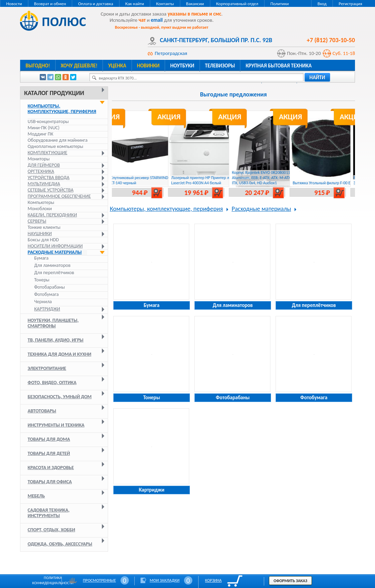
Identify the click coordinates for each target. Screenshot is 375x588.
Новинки (148, 66)
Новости (14, 4)
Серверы (37, 221)
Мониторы (39, 159)
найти (317, 77)
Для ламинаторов (52, 265)
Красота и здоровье (51, 468)
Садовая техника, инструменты (49, 513)
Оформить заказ (290, 581)
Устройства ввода (49, 178)
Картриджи (47, 309)
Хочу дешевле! (79, 66)
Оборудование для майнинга (57, 140)
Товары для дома (49, 439)
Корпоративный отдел (237, 4)
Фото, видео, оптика (52, 382)
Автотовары (42, 411)
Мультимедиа (44, 184)
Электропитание (47, 368)
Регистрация (350, 4)
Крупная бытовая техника (278, 66)
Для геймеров (44, 165)
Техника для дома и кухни (59, 354)
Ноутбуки (182, 66)
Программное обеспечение (59, 196)
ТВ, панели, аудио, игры (56, 340)
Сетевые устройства (51, 190)
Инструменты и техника (56, 425)
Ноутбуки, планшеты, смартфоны (53, 323)
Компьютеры (41, 202)
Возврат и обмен (50, 4)
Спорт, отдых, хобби (51, 530)
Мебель (36, 496)
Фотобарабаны (50, 287)
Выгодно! (38, 66)
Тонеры (42, 280)
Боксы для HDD (43, 240)
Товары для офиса (50, 482)
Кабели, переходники (52, 215)
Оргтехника (41, 171)
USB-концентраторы (48, 122)
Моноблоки (40, 209)
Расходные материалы (55, 252)
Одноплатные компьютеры (55, 146)
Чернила (43, 302)
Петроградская (171, 53)
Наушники (40, 234)
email (157, 20)
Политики (280, 4)
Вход (322, 4)
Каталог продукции (54, 93)
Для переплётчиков (54, 273)
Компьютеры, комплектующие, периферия (62, 109)
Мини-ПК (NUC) (44, 128)
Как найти (135, 4)
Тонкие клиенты (44, 227)
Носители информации (55, 246)
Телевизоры (220, 66)
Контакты (165, 4)
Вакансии (195, 4)
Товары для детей (49, 453)
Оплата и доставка (95, 4)
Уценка (117, 66)
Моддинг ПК (40, 134)
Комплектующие (47, 153)
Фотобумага (46, 295)
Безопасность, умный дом (60, 397)
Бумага (41, 258)
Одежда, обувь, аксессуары (60, 544)
